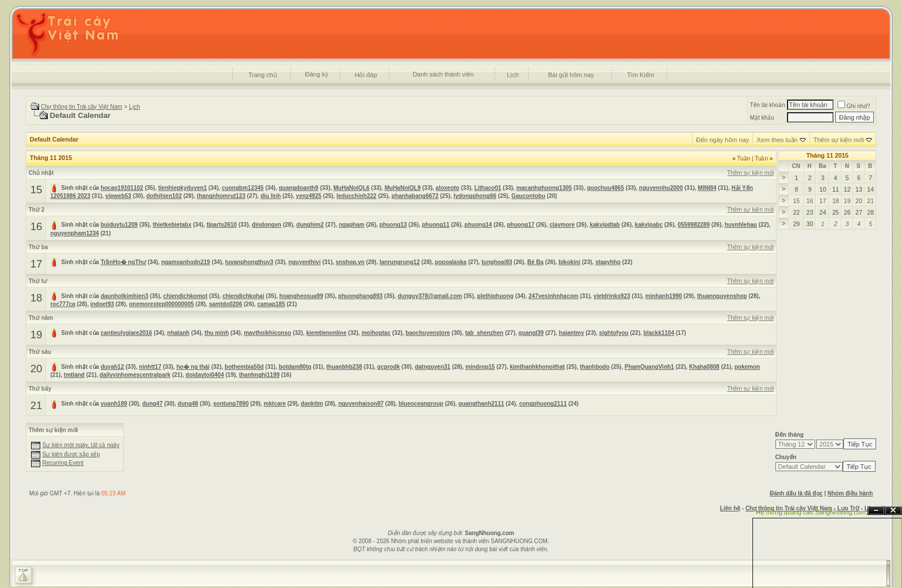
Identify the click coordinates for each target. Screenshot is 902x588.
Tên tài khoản (768, 105)
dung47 (152, 404)
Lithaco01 (488, 188)
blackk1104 (659, 333)
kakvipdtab (605, 225)
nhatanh (179, 333)
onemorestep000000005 (161, 304)
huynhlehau (741, 225)
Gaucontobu (528, 196)
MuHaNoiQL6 (352, 188)
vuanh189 (114, 404)
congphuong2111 (543, 404)
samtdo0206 (225, 304)
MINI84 (707, 188)
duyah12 (112, 367)
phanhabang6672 (415, 196)
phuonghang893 (360, 296)
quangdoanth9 (299, 188)
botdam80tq (295, 367)
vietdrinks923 (612, 296)
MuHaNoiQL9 (402, 188)
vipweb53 (118, 196)
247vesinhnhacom (554, 296)
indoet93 (102, 304)
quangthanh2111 (481, 404)
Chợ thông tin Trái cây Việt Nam (82, 107)
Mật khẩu (762, 118)
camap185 (271, 304)
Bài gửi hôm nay (571, 75)
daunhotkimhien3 (125, 296)
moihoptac (376, 333)
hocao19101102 (122, 188)
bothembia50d (244, 367)
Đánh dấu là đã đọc (796, 493)
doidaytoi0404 (205, 375)
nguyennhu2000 (661, 188)
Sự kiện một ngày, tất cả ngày (81, 445)
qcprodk (389, 367)
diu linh (271, 196)
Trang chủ (263, 75)
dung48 (188, 404)
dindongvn (267, 225)
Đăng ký (316, 74)
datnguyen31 (433, 367)
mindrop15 (480, 367)
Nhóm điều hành (851, 493)
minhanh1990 (664, 296)
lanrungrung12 (400, 262)
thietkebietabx (172, 225)
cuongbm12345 (243, 188)
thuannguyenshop (722, 296)
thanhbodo (595, 367)
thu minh (217, 333)
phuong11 (435, 225)
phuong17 (521, 225)
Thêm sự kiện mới (839, 140)
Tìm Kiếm (641, 75)
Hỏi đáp (366, 75)
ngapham (351, 225)
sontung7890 (231, 404)
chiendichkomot (186, 296)
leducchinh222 (356, 196)
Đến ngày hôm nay (723, 140)
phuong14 (478, 225)
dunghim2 (310, 225)
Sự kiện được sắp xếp (71, 454)
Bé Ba (535, 262)
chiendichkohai (244, 296)
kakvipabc (649, 225)
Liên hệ (730, 508)
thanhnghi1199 (259, 375)
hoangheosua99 (301, 296)
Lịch (513, 75)
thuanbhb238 (344, 367)
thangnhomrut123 (221, 196)
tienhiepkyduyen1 (182, 188)
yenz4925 (308, 196)
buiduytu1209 (119, 225)
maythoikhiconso (267, 333)
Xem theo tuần (777, 140)
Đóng (893, 511)
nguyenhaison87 (361, 404)
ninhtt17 (150, 367)
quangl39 (531, 333)
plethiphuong (495, 296)
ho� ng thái (193, 367)
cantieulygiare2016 (127, 333)
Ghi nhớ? (854, 106)
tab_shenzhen (484, 333)
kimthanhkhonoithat (537, 367)
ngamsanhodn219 (186, 262)
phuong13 (393, 225)
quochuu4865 (605, 188)
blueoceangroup (421, 404)
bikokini (570, 262)
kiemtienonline (326, 333)
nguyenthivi (304, 262)
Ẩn (876, 511)
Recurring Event (63, 463)
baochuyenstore (428, 333)
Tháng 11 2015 (828, 155)
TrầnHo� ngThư (123, 262)
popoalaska (451, 262)
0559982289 (694, 225)
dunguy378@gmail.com (430, 296)
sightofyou (614, 333)
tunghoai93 (497, 262)
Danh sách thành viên (443, 74)
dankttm (312, 404)
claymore (562, 225)
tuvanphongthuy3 (249, 262)
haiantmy (571, 333)
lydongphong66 (475, 196)
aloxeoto (447, 188)
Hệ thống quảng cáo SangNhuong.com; (812, 512)
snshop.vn (350, 262)
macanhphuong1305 (544, 188)
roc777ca (62, 304)
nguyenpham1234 (74, 233)
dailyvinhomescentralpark (135, 375)
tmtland (74, 375)
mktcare (274, 404)
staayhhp (608, 262)
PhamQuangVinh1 (649, 367)
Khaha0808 (704, 367)
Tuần (741, 159)
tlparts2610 (222, 225)
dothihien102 (164, 196)
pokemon (747, 367)
